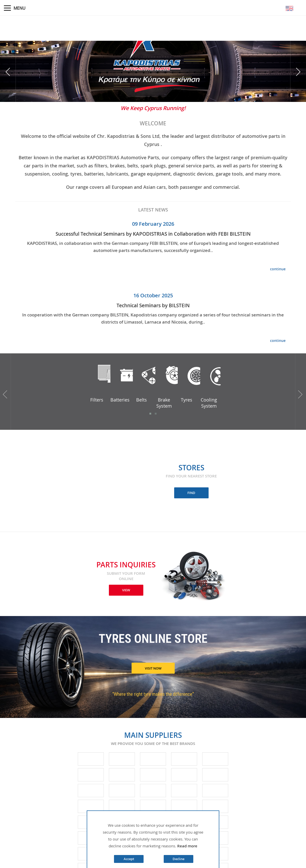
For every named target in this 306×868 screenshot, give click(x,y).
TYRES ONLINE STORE (153, 640)
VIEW (126, 590)
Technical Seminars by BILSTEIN (153, 305)
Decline (178, 859)
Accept (129, 859)
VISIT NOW (153, 668)
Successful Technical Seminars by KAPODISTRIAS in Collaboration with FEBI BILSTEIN (153, 234)
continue (278, 269)
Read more (187, 846)
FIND (191, 493)
